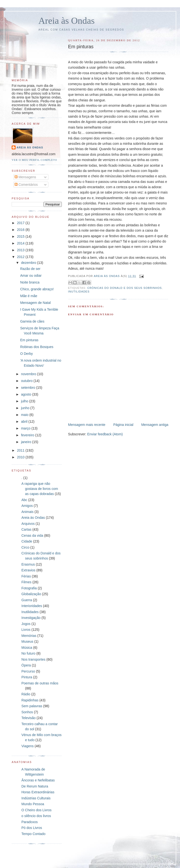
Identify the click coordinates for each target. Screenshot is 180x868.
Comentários (26, 185)
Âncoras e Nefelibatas (38, 780)
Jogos (26, 624)
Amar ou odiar (31, 276)
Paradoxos (30, 822)
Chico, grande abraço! (37, 289)
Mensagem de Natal (35, 303)
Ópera (26, 665)
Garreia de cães (32, 321)
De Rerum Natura (35, 786)
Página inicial (123, 425)
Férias (26, 576)
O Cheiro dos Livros (36, 810)
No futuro (28, 653)
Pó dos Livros (32, 828)
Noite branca (30, 282)
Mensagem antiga (155, 425)
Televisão (28, 718)
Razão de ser (30, 269)
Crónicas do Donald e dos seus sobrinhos (125, 288)
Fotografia (29, 588)
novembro (29, 374)
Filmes (26, 582)
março (26, 428)
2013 (21, 250)
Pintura (27, 677)
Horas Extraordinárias (38, 792)
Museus (27, 641)
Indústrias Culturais (36, 798)
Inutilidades (79, 292)
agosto (27, 394)
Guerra (27, 600)
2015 (21, 236)
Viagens (27, 746)
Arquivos (28, 524)
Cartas (26, 529)
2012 (21, 257)
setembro (28, 388)
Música (27, 648)
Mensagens (25, 177)
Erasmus (28, 564)
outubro (27, 381)
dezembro (29, 263)
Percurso (28, 671)
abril (25, 422)
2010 (21, 457)
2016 (21, 230)
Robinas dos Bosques (37, 347)
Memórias (29, 636)
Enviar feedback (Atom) (105, 434)
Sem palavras (32, 706)
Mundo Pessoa (33, 804)
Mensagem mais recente (87, 425)
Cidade (27, 541)
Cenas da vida (32, 535)
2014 (21, 243)
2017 (21, 223)
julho (25, 401)
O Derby (27, 354)
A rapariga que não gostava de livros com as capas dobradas (40, 489)
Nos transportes (33, 659)
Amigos (27, 506)
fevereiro (28, 435)
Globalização (31, 594)
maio (25, 415)
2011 (21, 450)
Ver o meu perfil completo (34, 160)
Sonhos (27, 712)
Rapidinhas (30, 700)
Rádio (26, 694)
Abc (24, 500)
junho (26, 408)
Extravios (28, 570)
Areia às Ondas (67, 21)
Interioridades (32, 606)
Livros (26, 630)
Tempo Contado (33, 834)
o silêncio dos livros (36, 816)
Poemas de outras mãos (40, 683)
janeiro (27, 442)
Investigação (31, 618)
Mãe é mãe (29, 296)
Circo (25, 547)
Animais (27, 512)
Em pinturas (29, 340)
